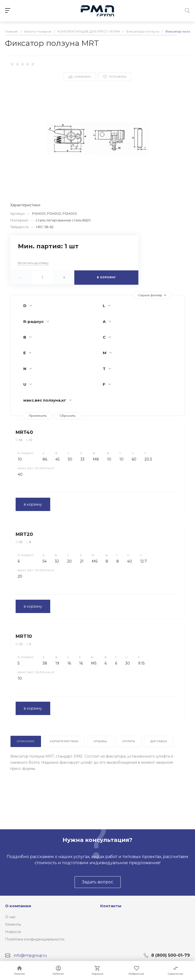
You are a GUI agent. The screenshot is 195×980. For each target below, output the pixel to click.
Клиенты (13, 924)
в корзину (33, 504)
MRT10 (24, 636)
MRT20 (24, 534)
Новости (13, 932)
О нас (10, 917)
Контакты (111, 906)
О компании (18, 906)
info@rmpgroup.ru (30, 955)
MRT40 (24, 432)
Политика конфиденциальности (35, 939)
